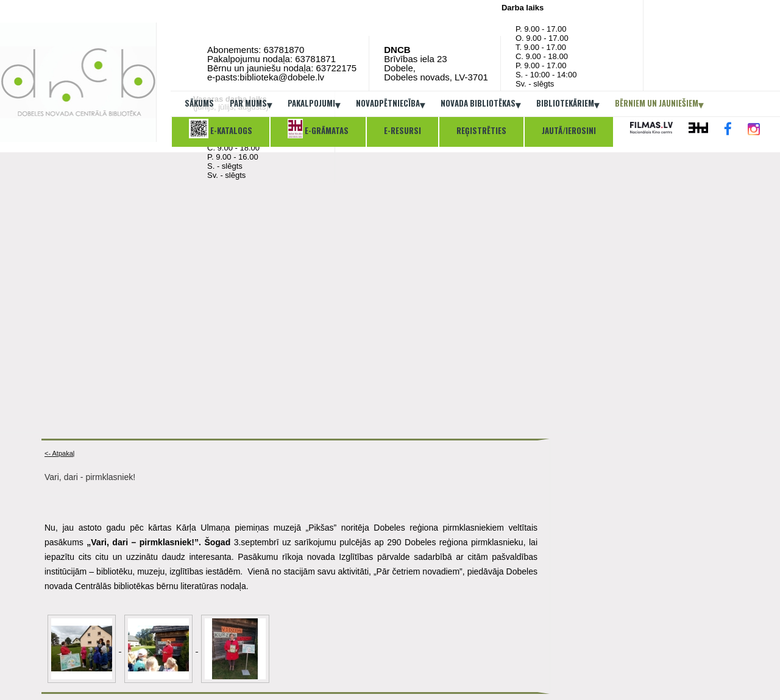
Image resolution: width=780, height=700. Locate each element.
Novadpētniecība (390, 104)
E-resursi (402, 130)
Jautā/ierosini (569, 130)
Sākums (199, 103)
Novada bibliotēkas (480, 104)
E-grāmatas (318, 129)
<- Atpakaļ (59, 453)
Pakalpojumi (314, 104)
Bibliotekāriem (568, 104)
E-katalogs (221, 129)
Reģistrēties (481, 130)
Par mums (251, 104)
